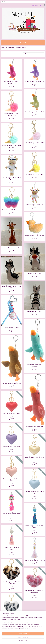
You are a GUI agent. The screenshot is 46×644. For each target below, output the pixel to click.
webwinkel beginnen (34, 639)
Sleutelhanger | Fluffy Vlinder (12, 210)
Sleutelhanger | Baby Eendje (35, 235)
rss (28, 639)
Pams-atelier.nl (5, 633)
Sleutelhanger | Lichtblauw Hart (35, 492)
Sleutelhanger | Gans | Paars (35, 82)
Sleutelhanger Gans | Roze (35, 427)
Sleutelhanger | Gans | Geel (34, 112)
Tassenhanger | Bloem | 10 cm (34, 560)
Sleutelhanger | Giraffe (12, 248)
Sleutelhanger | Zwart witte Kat (12, 287)
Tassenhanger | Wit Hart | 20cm (11, 548)
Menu (23, 43)
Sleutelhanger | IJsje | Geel (34, 174)
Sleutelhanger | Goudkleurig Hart (35, 458)
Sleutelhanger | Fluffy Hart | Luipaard (12, 583)
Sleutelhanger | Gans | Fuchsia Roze (12, 82)
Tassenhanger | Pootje (11, 328)
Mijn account (37, 6)
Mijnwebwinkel (23, 641)
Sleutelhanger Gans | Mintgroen (34, 365)
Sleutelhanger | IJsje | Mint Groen (11, 146)
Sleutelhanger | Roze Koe (35, 205)
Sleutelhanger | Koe (34, 273)
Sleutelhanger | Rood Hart (12, 414)
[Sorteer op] (34, 54)
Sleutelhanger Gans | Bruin (12, 383)
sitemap (25, 639)
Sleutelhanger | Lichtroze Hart (11, 480)
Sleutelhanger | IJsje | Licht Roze (35, 143)
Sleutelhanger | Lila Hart (12, 446)
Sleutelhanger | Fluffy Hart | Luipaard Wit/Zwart (12, 617)
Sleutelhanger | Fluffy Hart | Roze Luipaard (35, 591)
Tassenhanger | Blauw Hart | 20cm (35, 527)
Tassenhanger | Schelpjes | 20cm (12, 514)
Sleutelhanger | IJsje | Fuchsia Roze (12, 114)
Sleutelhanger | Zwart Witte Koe (12, 179)
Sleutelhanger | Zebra (35, 311)
